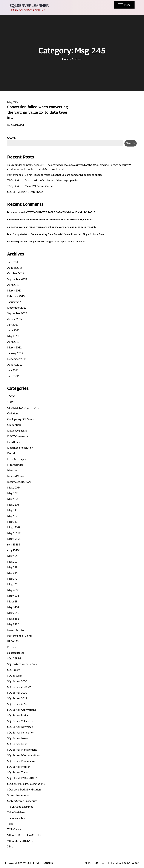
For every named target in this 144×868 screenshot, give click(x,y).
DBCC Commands (18, 436)
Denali (11, 453)
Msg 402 (12, 584)
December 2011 (17, 359)
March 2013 (14, 290)
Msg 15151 (14, 539)
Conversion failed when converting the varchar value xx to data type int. (38, 112)
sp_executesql (15, 653)
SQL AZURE (14, 658)
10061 (11, 402)
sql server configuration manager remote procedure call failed (51, 241)
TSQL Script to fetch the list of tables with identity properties (43, 180)
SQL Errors (14, 670)
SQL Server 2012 (17, 698)
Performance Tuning (19, 636)
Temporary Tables (18, 818)
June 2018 (13, 262)
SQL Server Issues (18, 738)
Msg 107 (12, 493)
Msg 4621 (13, 596)
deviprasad (17, 125)
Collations (13, 413)
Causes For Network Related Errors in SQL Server (65, 219)
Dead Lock (14, 442)
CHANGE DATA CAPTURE (23, 408)
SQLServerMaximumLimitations (26, 784)
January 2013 (15, 302)
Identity (12, 470)
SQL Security (15, 675)
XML (10, 846)
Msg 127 (12, 516)
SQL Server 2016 (17, 704)
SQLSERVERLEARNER (29, 5)
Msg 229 (12, 567)
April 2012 (13, 342)
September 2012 (17, 313)
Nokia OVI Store (17, 630)
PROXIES (13, 641)
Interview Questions (19, 482)
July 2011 (13, 370)
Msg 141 (12, 522)
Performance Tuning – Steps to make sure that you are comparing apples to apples (55, 175)
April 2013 (13, 285)
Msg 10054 (14, 487)
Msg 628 (12, 601)
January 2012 (15, 353)
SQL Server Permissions (21, 761)
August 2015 (15, 268)
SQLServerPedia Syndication (24, 789)
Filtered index (15, 465)
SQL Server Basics (18, 715)
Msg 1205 (13, 505)
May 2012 (13, 336)
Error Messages (17, 459)
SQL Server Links (17, 744)
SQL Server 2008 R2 (19, 687)
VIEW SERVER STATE (20, 841)
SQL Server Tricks (18, 772)
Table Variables (16, 812)
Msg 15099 (14, 527)
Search (11, 138)
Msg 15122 (14, 533)
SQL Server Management (22, 750)
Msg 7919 (13, 613)
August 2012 (15, 319)
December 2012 (17, 308)
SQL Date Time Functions (22, 664)
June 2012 (13, 330)
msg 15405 (14, 550)
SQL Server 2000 (17, 681)
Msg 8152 (13, 619)
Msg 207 (12, 562)
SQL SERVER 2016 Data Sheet (25, 192)
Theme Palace (130, 863)
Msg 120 (12, 499)
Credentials (14, 425)
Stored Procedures (18, 795)
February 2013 (16, 296)
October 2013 (15, 273)
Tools (10, 824)
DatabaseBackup (17, 430)
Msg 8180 (13, 624)
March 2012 (14, 347)
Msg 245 (12, 102)
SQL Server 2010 (17, 693)
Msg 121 (12, 510)
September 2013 (17, 279)
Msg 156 (12, 556)
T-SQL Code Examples (20, 807)
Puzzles (12, 647)
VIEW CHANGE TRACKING (24, 835)
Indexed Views (16, 476)
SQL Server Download (20, 727)
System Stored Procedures (23, 801)
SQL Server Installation (21, 732)
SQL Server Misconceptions (24, 755)
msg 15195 (14, 544)
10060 (11, 396)
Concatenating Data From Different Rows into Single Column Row (67, 234)
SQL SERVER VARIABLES (22, 778)
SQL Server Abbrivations (22, 710)
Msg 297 (12, 579)
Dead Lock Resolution (20, 448)
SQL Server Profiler (19, 767)
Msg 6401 (13, 607)
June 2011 (13, 376)
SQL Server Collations (20, 721)
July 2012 (13, 325)
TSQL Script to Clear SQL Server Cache (30, 186)
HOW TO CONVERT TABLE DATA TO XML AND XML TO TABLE (60, 212)
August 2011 (15, 365)
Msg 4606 (13, 590)
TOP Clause (14, 829)
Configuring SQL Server (21, 419)
